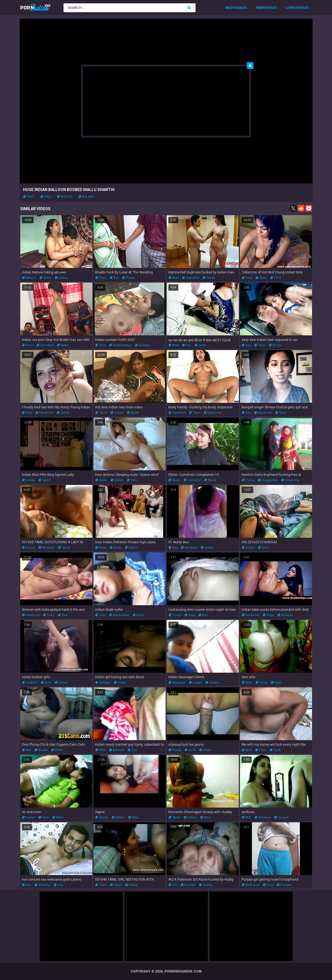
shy (132, 750)
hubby (206, 885)
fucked (188, 885)
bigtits (65, 197)
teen (261, 278)
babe (63, 345)
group (28, 548)
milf (46, 197)
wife (247, 683)
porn (101, 278)
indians (142, 345)
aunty (133, 413)
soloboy (42, 885)
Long (291, 8)
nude (101, 480)
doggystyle (268, 480)
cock (190, 750)
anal (173, 278)
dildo (57, 750)
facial (209, 278)
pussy (128, 278)
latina (63, 413)
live (58, 885)
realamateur (120, 345)
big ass (86, 197)
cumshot (191, 278)
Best (230, 8)
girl (173, 885)
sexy (29, 197)
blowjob (285, 615)
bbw (63, 615)
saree (45, 480)
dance (132, 548)
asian (174, 480)
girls (100, 345)
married (117, 750)
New (260, 8)
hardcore (44, 413)
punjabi (284, 885)
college (103, 683)
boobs (275, 345)
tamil (45, 278)
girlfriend (250, 885)
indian (61, 278)
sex (114, 278)
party (101, 548)
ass (173, 548)
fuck (275, 750)
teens (102, 817)
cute (100, 615)
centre (212, 683)
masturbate (119, 615)
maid (58, 817)
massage (177, 683)
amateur (46, 548)
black (210, 480)
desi (132, 480)
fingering (290, 480)
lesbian (30, 683)
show (261, 683)
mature (29, 278)
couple (281, 817)
